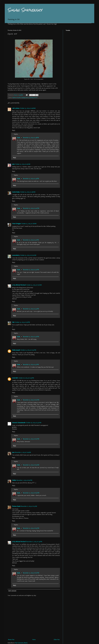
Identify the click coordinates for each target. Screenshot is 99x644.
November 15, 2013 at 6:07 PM (31, 573)
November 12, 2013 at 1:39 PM (34, 542)
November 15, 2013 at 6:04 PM (31, 493)
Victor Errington (17, 224)
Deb (13, 322)
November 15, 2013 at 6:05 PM (31, 528)
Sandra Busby (16, 192)
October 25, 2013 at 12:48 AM (28, 108)
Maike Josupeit (16, 350)
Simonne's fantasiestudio (19, 423)
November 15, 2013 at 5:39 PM (31, 179)
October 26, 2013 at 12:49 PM (26, 378)
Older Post (57, 640)
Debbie (14, 480)
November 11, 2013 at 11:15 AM (29, 506)
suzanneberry (16, 255)
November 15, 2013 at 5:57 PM (31, 365)
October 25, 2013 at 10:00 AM (28, 255)
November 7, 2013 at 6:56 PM (24, 480)
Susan (19, 138)
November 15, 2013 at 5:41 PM (31, 240)
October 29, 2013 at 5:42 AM (34, 423)
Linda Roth (15, 378)
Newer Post (11, 640)
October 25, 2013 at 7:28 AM (29, 224)
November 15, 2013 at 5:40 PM (31, 208)
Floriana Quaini (16, 506)
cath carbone (16, 108)
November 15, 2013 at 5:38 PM (31, 138)
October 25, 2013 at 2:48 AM (28, 192)
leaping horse (25, 98)
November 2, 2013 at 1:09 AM (23, 452)
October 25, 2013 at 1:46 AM (23, 164)
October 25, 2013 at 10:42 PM (28, 350)
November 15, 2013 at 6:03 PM (31, 465)
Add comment (12, 591)
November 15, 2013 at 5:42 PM (31, 270)
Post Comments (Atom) (21, 643)
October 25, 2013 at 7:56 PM (22, 322)
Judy (13, 164)
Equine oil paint (17, 98)
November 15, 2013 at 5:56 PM (31, 337)
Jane (13, 452)
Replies (16, 134)
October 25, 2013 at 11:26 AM (34, 285)
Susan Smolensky (25, 10)
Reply (14, 130)
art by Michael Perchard (19, 285)
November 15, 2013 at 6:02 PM (31, 400)
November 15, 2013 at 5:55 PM (31, 309)
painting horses (33, 98)
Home (34, 640)
